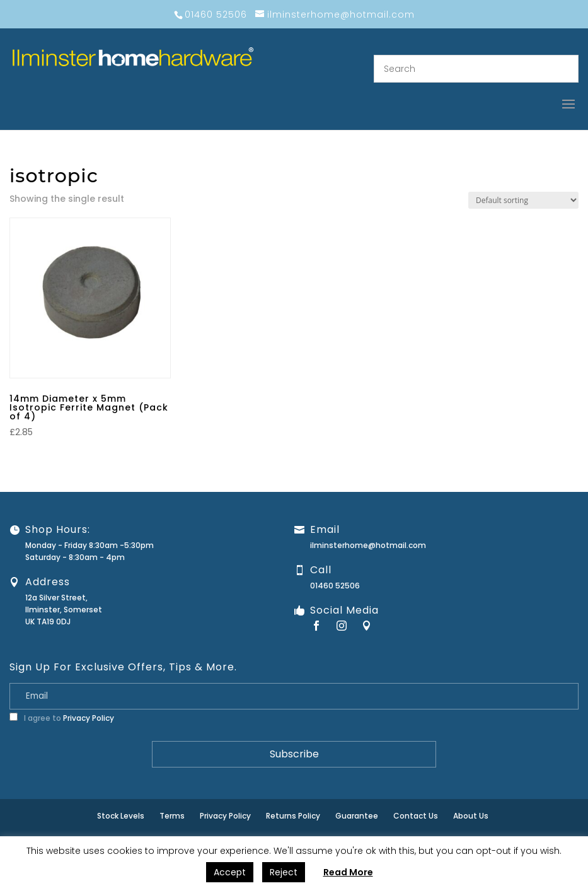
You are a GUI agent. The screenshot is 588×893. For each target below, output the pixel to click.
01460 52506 (335, 586)
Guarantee (357, 816)
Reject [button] (284, 872)
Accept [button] (230, 872)
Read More (348, 872)
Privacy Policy (89, 718)
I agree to (62, 718)
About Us (471, 816)
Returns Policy (293, 816)
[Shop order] (523, 200)
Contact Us (416, 816)
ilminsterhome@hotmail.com (368, 545)
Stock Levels (121, 816)
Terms (172, 816)
